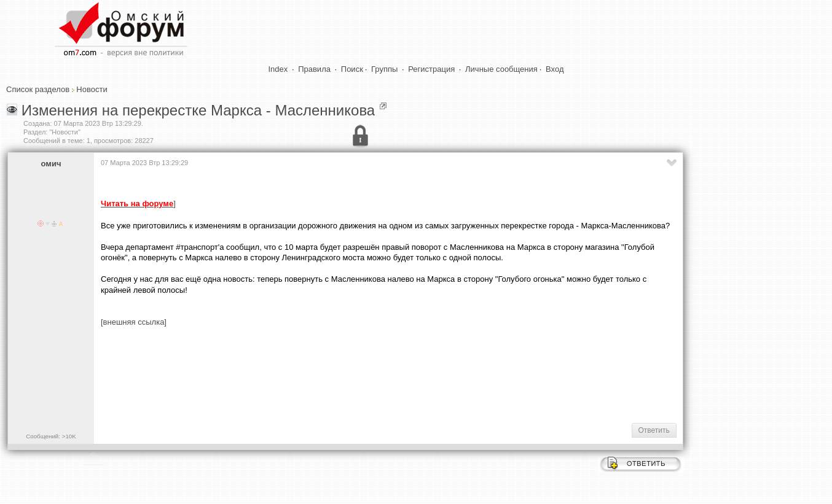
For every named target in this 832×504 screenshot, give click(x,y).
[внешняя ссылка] (134, 322)
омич (51, 164)
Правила (314, 69)
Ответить (654, 430)
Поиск (352, 69)
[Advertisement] (324, 374)
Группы (384, 69)
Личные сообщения (501, 69)
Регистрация (431, 69)
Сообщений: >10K (51, 436)
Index (278, 69)
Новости (92, 89)
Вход (555, 69)
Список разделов (38, 89)
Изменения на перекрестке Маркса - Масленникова (198, 110)
